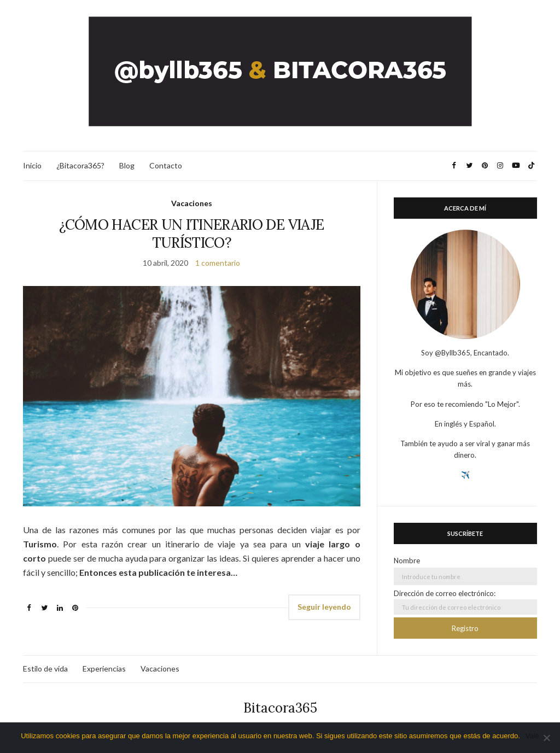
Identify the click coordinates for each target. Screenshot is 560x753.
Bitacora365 (280, 708)
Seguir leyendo (324, 607)
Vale (532, 736)
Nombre (407, 561)
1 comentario (218, 263)
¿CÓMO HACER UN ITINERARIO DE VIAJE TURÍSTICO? (191, 234)
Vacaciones (192, 203)
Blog (127, 165)
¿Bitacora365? (80, 165)
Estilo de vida (45, 669)
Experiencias (104, 669)
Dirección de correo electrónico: (465, 602)
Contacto (166, 165)
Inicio (32, 165)
